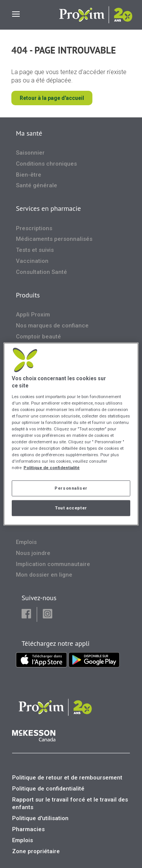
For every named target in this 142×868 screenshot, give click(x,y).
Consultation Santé (41, 272)
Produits (28, 295)
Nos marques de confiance (52, 326)
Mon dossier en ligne (44, 575)
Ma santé (29, 133)
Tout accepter (71, 508)
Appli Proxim (33, 315)
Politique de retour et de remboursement (67, 778)
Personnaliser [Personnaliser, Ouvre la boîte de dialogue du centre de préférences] (71, 488)
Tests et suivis (35, 250)
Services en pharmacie (48, 208)
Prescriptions (34, 228)
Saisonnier (30, 153)
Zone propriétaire (36, 851)
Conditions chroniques (46, 164)
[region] (71, 434)
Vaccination (32, 261)
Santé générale (37, 185)
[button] (26, 614)
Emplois (26, 542)
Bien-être (29, 175)
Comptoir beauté (38, 337)
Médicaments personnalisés (54, 239)
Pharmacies (28, 829)
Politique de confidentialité (48, 789)
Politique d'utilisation (40, 818)
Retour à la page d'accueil (52, 98)
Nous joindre (33, 553)
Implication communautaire (53, 564)
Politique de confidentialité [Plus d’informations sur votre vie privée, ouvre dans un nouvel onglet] (51, 468)
